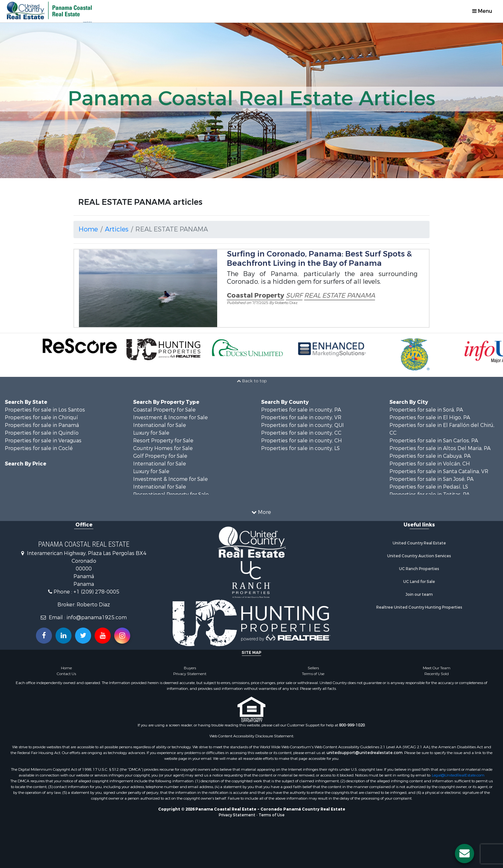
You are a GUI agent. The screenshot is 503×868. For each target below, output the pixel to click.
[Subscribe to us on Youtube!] (103, 636)
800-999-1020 (352, 725)
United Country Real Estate (419, 543)
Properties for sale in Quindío (42, 433)
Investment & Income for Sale (171, 417)
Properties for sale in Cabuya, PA (430, 456)
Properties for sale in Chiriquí (41, 417)
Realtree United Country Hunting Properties (419, 607)
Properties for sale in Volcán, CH (430, 464)
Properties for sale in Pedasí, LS (429, 487)
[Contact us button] (465, 854)
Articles (117, 229)
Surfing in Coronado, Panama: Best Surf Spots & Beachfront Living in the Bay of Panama (319, 259)
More (261, 512)
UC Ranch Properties (419, 569)
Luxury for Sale (151, 433)
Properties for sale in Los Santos (45, 410)
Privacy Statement (190, 674)
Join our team (419, 595)
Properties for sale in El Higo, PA (430, 417)
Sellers (313, 668)
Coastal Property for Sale (164, 410)
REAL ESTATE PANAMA (340, 295)
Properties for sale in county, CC (301, 433)
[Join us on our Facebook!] (44, 636)
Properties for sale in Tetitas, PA (430, 495)
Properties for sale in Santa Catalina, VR (439, 471)
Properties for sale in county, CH (302, 441)
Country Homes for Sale (163, 448)
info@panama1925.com (97, 617)
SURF (294, 295)
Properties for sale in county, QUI (303, 425)
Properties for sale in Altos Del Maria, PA (440, 448)
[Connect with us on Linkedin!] (64, 636)
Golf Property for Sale (160, 456)
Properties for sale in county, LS (300, 448)
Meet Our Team (437, 668)
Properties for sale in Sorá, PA (426, 410)
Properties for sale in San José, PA (431, 479)
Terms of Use (313, 674)
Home (88, 229)
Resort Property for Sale (163, 441)
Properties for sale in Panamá (42, 425)
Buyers (190, 668)
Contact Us (66, 674)
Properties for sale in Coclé (39, 448)
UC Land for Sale (419, 582)
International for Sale (160, 425)
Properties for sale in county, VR (301, 417)
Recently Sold (437, 674)
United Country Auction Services (419, 556)
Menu (482, 11)
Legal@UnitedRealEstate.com (458, 775)
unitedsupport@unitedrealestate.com (365, 753)
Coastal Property (256, 295)
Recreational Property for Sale (171, 495)
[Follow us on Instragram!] (122, 636)
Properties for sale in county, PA (301, 410)
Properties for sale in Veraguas (43, 441)
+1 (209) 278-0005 (96, 592)
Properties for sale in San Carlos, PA (434, 441)
